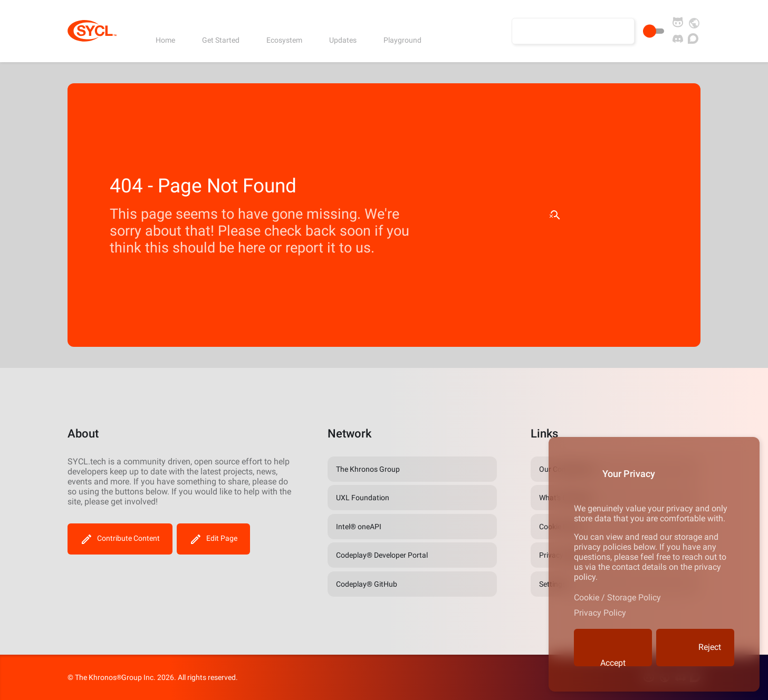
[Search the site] (573, 31)
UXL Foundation (363, 498)
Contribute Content (120, 539)
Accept (612, 652)
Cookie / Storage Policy (617, 597)
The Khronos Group (368, 469)
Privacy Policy (600, 613)
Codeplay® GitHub (367, 584)
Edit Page (213, 539)
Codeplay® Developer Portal (382, 555)
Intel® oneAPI (359, 527)
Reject (695, 648)
